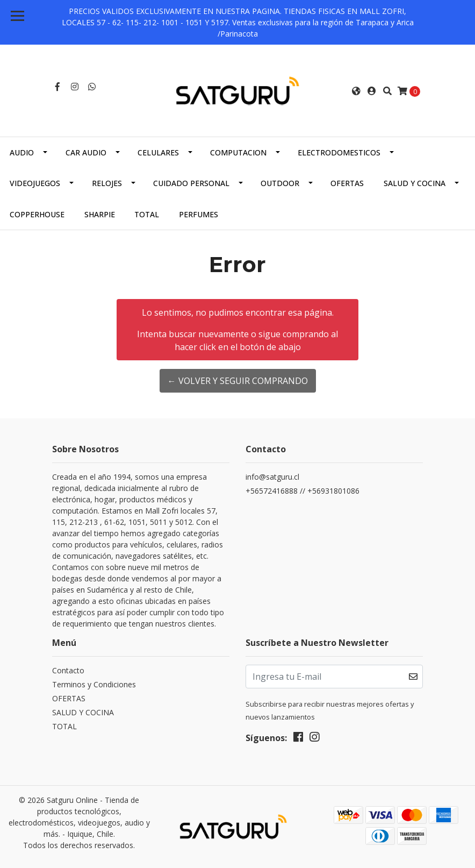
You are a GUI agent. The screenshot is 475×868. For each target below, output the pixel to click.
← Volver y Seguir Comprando (238, 381)
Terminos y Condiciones (94, 684)
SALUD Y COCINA (415, 183)
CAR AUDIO (86, 152)
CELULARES (158, 152)
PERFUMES (199, 214)
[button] (356, 91)
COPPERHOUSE (37, 214)
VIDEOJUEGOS (35, 183)
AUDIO (22, 152)
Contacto (68, 670)
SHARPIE (100, 214)
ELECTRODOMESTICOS (339, 152)
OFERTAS (347, 183)
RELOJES (107, 183)
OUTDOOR (280, 183)
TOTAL (147, 214)
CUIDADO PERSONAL (191, 183)
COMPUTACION (238, 152)
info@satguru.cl (272, 477)
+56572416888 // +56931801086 (303, 491)
